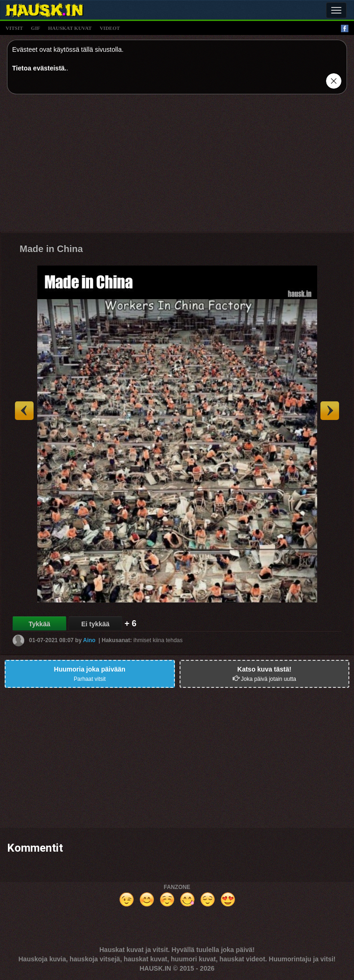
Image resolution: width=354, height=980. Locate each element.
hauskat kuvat (70, 28)
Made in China (51, 249)
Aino (89, 640)
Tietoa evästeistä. (39, 68)
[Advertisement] (177, 167)
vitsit (14, 28)
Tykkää (39, 624)
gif (35, 28)
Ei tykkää (95, 624)
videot (110, 28)
